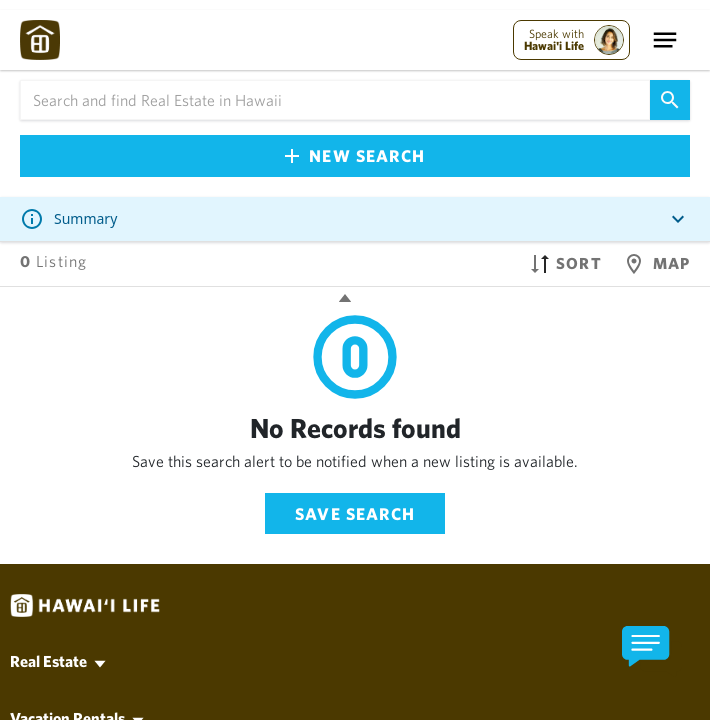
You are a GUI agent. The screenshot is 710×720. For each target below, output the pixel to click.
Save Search (355, 513)
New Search (355, 155)
